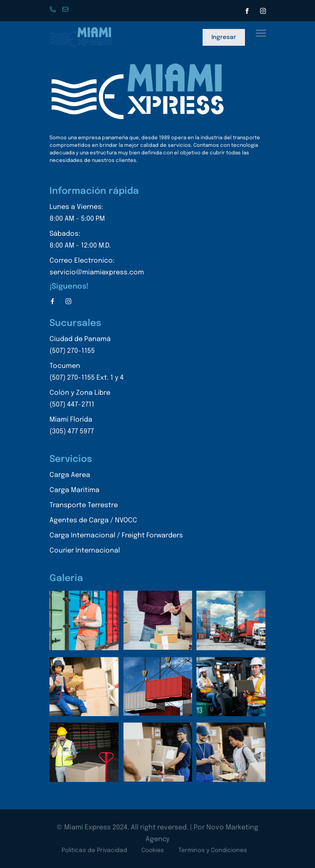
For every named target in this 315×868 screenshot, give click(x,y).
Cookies (153, 850)
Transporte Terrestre (84, 505)
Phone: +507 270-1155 (54, 10)
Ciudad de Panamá (87, 346)
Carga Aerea (70, 475)
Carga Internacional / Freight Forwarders (116, 536)
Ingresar (224, 37)
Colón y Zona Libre (87, 400)
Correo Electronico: (97, 268)
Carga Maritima (74, 490)
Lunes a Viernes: (97, 214)
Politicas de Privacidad (94, 850)
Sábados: (97, 241)
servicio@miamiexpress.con (66, 10)
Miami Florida (87, 427)
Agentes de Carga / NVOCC (93, 520)
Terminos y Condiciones (213, 850)
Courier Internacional (85, 551)
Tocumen (87, 373)
